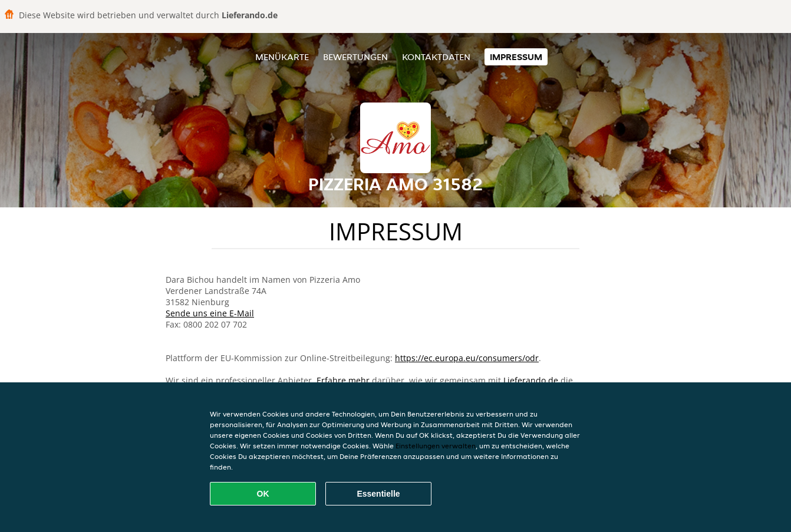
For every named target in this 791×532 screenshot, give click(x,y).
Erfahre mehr (343, 380)
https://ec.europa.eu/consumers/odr (467, 358)
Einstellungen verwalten (436, 446)
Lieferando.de (531, 380)
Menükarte (282, 57)
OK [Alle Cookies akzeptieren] (263, 494)
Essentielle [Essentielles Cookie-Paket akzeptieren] (378, 494)
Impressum (516, 57)
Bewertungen (355, 57)
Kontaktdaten (436, 57)
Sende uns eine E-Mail (210, 313)
